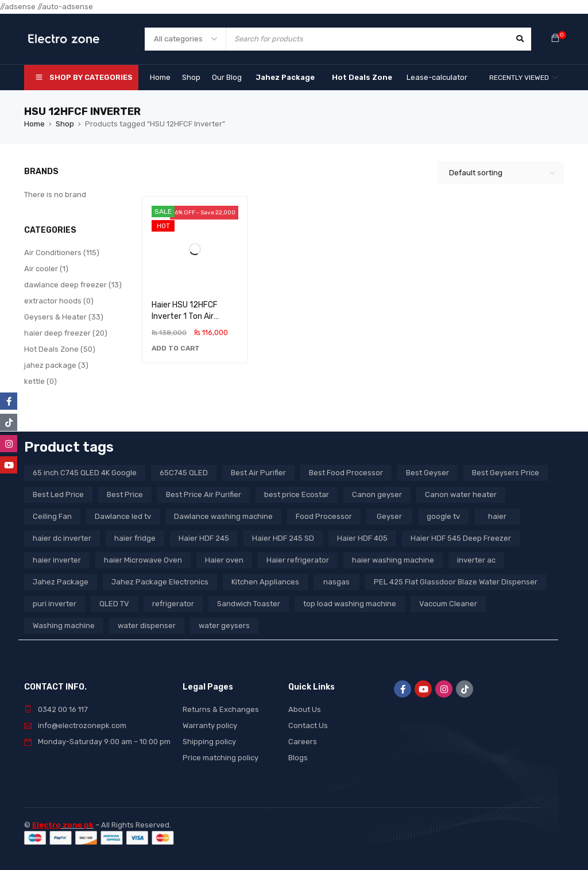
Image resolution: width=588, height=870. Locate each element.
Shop (65, 124)
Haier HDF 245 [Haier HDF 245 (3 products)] (204, 538)
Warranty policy (210, 725)
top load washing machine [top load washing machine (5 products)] (350, 604)
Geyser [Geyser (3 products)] (389, 516)
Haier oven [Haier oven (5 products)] (224, 560)
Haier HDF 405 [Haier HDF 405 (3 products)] (362, 538)
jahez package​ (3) (56, 365)
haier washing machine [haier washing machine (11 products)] (393, 560)
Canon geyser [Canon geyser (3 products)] (377, 494)
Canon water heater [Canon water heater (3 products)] (461, 494)
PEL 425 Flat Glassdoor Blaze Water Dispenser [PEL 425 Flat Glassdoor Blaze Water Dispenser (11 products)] (456, 582)
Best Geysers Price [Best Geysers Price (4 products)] (506, 473)
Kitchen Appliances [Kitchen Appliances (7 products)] (265, 582)
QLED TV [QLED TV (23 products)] (114, 604)
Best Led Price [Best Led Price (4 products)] (58, 494)
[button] (176, 348)
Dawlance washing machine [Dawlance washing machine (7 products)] (223, 516)
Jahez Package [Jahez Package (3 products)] (61, 582)
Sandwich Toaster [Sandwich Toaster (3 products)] (249, 604)
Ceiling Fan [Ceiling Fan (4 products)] (52, 516)
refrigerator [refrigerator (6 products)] (173, 604)
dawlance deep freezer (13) (73, 285)
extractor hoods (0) (59, 301)
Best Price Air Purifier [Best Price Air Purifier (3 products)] (204, 494)
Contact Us (308, 725)
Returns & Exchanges (221, 709)
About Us (305, 709)
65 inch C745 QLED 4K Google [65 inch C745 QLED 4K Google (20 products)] (85, 473)
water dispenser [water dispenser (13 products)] (147, 625)
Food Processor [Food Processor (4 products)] (324, 516)
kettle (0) (40, 381)
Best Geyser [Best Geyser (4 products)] (428, 473)
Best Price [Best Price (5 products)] (125, 494)
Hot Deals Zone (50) (60, 349)
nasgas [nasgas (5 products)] (336, 582)
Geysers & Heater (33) (64, 317)
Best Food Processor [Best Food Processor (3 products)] (346, 473)
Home (34, 124)
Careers (303, 742)
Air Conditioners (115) (62, 253)
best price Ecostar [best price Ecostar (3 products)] (297, 494)
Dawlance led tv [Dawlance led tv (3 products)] (123, 516)
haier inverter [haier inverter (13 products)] (57, 560)
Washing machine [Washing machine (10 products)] (64, 625)
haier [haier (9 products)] (497, 516)
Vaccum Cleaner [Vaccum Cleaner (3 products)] (448, 604)
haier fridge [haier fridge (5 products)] (135, 538)
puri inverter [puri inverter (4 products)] (55, 604)
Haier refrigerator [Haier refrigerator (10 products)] (298, 560)
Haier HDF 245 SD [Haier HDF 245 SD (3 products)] (283, 538)
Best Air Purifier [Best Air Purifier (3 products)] (258, 473)
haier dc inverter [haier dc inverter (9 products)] (62, 538)
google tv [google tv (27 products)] (443, 516)
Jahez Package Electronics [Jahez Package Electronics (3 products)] (160, 582)
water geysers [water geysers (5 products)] (224, 625)
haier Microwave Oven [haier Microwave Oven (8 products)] (143, 560)
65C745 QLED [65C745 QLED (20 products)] (184, 473)
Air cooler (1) (46, 269)
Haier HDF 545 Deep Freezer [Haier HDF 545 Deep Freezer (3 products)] (461, 538)
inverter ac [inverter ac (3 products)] (476, 560)
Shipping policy (209, 742)
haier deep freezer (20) (66, 333)
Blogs (298, 758)
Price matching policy (220, 758)
